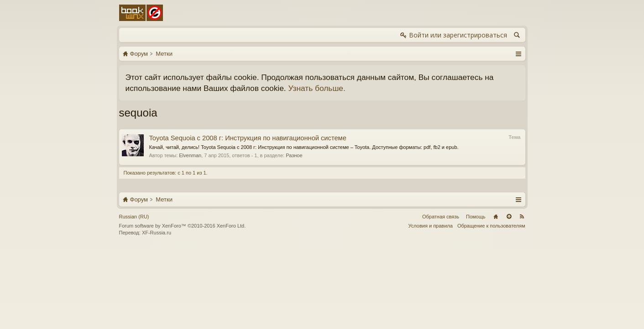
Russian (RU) (134, 217)
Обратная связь (441, 217)
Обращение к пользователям (491, 226)
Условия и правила (431, 226)
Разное (294, 155)
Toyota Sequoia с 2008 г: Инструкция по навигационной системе (248, 138)
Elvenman (190, 155)
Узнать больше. (317, 88)
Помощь (476, 217)
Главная (496, 217)
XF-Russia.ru (157, 233)
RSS (522, 217)
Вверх (509, 217)
